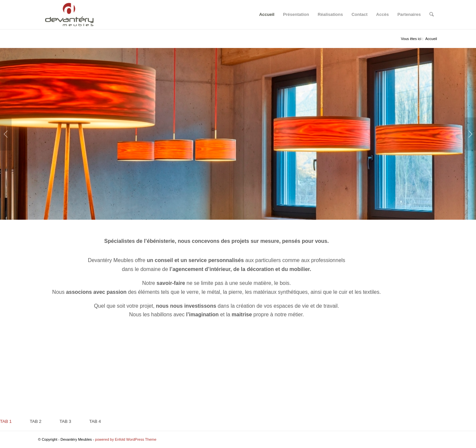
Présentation (296, 14)
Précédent (6, 134)
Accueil (267, 14)
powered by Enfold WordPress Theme (126, 439)
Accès (382, 14)
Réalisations (330, 14)
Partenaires (409, 14)
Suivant (470, 134)
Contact (359, 14)
